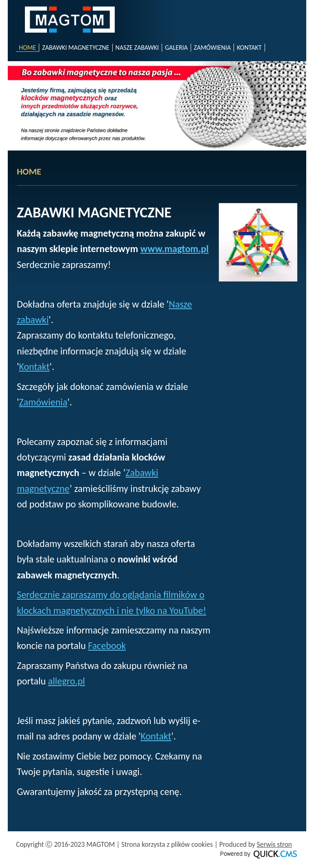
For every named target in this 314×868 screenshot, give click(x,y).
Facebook (107, 645)
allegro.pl (67, 681)
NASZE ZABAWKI (137, 48)
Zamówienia (43, 402)
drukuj (29, 852)
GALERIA (176, 48)
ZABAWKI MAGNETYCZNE (76, 48)
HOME (27, 48)
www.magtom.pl (175, 249)
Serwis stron (274, 845)
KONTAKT (249, 48)
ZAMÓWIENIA (212, 48)
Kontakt (34, 366)
